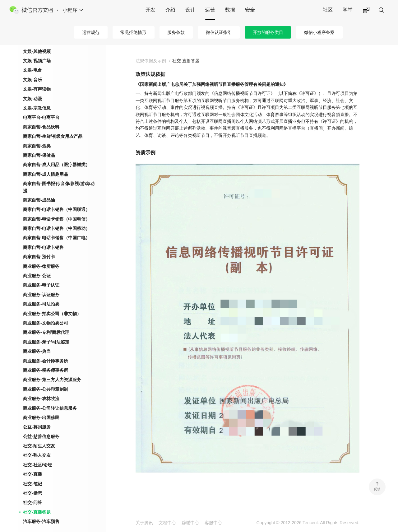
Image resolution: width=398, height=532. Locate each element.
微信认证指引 (219, 32)
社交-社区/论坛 (37, 455)
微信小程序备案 (319, 32)
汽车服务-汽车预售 (41, 511)
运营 (210, 10)
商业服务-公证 (37, 266)
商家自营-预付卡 (39, 247)
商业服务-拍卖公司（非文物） (52, 304)
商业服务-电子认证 (41, 275)
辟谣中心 (190, 523)
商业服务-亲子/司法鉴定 (46, 332)
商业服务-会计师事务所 (46, 351)
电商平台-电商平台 (41, 107)
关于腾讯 (144, 523)
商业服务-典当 (37, 341)
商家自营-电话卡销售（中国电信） (56, 209)
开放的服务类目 (268, 32)
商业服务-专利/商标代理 (46, 322)
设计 (190, 10)
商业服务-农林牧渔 (41, 389)
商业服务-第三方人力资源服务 (52, 370)
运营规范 (91, 32)
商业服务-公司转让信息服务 (50, 398)
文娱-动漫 (32, 89)
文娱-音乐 (32, 70)
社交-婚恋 (32, 483)
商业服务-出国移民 (41, 408)
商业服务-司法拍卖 (41, 294)
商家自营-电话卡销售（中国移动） (56, 218)
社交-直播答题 (37, 502)
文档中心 (167, 523)
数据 (230, 10)
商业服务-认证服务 (41, 285)
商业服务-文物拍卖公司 (46, 313)
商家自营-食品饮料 (41, 117)
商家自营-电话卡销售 (43, 237)
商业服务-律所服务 (41, 256)
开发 (150, 10)
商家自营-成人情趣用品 (46, 164)
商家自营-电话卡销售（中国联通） (56, 199)
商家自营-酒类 (37, 136)
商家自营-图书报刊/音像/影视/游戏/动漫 (59, 177)
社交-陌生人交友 (39, 436)
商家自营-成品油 (39, 190)
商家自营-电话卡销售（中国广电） (56, 228)
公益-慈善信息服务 (41, 427)
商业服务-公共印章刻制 (46, 379)
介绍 (170, 10)
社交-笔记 (32, 474)
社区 (328, 10)
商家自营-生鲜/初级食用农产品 (53, 126)
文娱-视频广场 (37, 51)
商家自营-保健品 (39, 145)
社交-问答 (32, 492)
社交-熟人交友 (37, 445)
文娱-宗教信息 (37, 98)
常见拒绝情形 (133, 32)
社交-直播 (32, 464)
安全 (250, 10)
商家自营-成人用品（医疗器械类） (56, 155)
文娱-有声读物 (37, 79)
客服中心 (213, 523)
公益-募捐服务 (37, 417)
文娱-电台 (32, 60)
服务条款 (176, 32)
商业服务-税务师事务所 (46, 360)
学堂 (348, 10)
